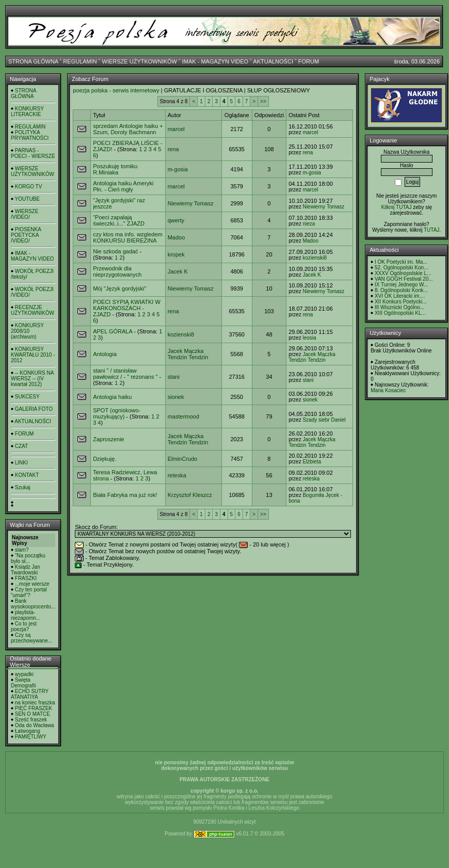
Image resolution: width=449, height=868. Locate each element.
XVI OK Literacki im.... (400, 296)
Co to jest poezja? (24, 626)
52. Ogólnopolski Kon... (401, 268)
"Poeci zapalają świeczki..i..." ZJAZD (119, 220)
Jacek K (178, 271)
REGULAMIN (80, 61)
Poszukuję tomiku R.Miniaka (115, 169)
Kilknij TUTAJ (396, 207)
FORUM (309, 61)
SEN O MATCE (33, 714)
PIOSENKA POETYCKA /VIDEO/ (26, 235)
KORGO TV (29, 187)
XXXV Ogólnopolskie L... (403, 273)
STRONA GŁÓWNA (33, 61)
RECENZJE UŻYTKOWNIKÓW (33, 310)
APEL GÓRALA (113, 331)
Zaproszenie (109, 439)
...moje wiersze (32, 584)
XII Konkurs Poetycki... (401, 302)
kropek (176, 254)
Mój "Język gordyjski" (119, 288)
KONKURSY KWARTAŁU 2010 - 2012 (33, 355)
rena (173, 149)
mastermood (183, 416)
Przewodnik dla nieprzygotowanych (117, 271)
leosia (309, 338)
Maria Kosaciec (388, 390)
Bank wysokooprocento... (33, 604)
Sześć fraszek (31, 720)
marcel (176, 129)
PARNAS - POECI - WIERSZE (33, 153)
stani (174, 377)
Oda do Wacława (35, 725)
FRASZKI (26, 578)
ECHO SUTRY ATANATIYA (30, 694)
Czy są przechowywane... (31, 638)
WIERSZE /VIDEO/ (25, 214)
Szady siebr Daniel (324, 420)
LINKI (21, 463)
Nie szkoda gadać (115, 251)
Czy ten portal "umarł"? (29, 592)
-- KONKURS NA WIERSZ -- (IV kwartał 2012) (32, 379)
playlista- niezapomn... (26, 615)
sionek (176, 397)
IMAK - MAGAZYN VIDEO (215, 61)
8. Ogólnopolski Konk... (401, 290)
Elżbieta (312, 462)
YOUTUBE (27, 199)
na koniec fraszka (35, 703)
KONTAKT (27, 475)
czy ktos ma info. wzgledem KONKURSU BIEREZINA (128, 237)
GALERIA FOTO (34, 409)
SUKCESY (27, 397)
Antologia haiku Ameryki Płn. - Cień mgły (123, 186)
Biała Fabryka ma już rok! (125, 495)
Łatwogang (28, 731)
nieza (309, 224)
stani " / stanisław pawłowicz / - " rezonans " (125, 374)
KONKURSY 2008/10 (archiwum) (27, 331)
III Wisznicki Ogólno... (399, 307)
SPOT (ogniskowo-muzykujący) (117, 413)
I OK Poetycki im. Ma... (401, 262)
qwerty (176, 220)
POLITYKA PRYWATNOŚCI (30, 135)
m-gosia (178, 169)
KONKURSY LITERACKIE (27, 111)
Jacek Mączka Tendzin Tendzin (188, 354)
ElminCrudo (182, 459)
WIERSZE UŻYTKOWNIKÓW (140, 61)
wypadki (24, 674)
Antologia (105, 354)
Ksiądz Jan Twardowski (26, 570)
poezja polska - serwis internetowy (116, 90)
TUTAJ (431, 230)
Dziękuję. (105, 459)
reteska (177, 475)
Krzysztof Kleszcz (190, 495)
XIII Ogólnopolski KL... (400, 313)
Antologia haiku (112, 397)
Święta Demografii (23, 683)
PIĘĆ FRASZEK (34, 708)
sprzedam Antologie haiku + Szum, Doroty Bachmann (128, 129)
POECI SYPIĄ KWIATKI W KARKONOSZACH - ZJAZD (127, 308)
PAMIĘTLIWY (31, 737)
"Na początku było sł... (28, 558)
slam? (22, 550)
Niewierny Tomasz (191, 203)
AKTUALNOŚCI (273, 61)
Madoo (177, 237)
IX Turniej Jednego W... (401, 285)
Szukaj (23, 487)
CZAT (21, 446)
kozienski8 (315, 258)
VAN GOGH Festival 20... (404, 279)
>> (263, 101)
